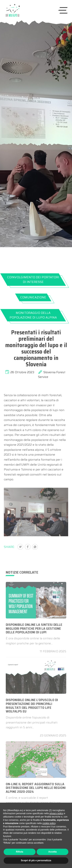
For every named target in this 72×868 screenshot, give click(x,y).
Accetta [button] (53, 852)
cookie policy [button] (49, 823)
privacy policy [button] (56, 813)
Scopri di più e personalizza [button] (36, 860)
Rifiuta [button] (19, 852)
